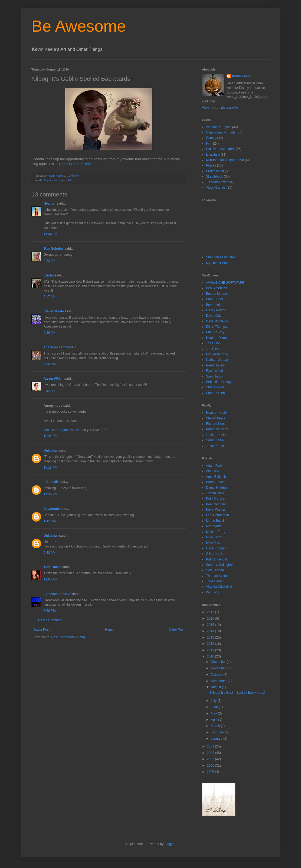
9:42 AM (50, 391)
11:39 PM (50, 494)
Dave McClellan (217, 321)
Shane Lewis (215, 387)
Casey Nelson (216, 310)
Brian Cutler (215, 299)
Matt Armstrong (217, 354)
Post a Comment (50, 620)
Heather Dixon (216, 338)
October (217, 675)
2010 (211, 656)
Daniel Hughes (217, 488)
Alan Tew (212, 471)
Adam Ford (214, 466)
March (216, 726)
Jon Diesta (214, 349)
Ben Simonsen (217, 288)
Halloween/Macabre (220, 149)
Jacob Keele (215, 446)
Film (71, 180)
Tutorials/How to (218, 182)
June (215, 707)
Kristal (49, 275)
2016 (211, 619)
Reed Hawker (216, 365)
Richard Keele (216, 424)
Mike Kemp (214, 537)
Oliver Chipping (217, 548)
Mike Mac (213, 543)
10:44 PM (50, 436)
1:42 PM (50, 521)
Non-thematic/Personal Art (225, 160)
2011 (211, 650)
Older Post (177, 630)
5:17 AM (50, 297)
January (217, 739)
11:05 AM (50, 579)
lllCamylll (51, 482)
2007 (211, 759)
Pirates (211, 165)
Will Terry (213, 592)
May (214, 713)
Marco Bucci (215, 521)
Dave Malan (215, 316)
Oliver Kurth (215, 554)
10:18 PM (50, 468)
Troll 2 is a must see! (74, 164)
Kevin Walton (215, 510)
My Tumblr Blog (217, 263)
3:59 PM (50, 611)
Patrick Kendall (217, 559)
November (219, 668)
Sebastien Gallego (219, 382)
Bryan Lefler (215, 305)
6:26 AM (50, 333)
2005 (211, 772)
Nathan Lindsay (217, 360)
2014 (211, 631)
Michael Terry (216, 532)
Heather (50, 203)
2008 (211, 753)
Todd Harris (214, 581)
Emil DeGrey (215, 332)
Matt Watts (214, 526)
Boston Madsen (217, 294)
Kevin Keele (241, 76)
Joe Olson (213, 343)
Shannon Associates (221, 257)
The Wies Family (56, 347)
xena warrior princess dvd (62, 430)
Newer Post (41, 630)
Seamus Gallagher (219, 565)
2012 (211, 644)
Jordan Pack (215, 493)
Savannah (51, 509)
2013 (211, 637)
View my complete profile (220, 108)
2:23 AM (50, 261)
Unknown (51, 450)
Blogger (170, 844)
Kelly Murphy (215, 499)
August (216, 687)
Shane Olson (215, 393)
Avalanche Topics (55, 180)
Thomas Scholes (218, 576)
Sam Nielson (215, 376)
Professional (215, 171)
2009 (211, 746)
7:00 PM (50, 364)
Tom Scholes (54, 249)
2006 (211, 766)
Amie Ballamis (216, 477)
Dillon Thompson (218, 327)
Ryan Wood (214, 371)
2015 (211, 625)
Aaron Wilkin (53, 379)
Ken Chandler (216, 504)
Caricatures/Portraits (221, 132)
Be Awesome (79, 26)
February (218, 732)
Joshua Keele (216, 435)
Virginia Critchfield (219, 587)
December (219, 662)
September (219, 681)
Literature (213, 155)
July (214, 701)
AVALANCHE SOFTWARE (225, 283)
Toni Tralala (53, 567)
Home (109, 630)
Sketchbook (215, 176)
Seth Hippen (215, 570)
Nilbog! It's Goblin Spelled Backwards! (237, 693)
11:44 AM (50, 234)
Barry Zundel (215, 482)
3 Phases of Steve (57, 594)
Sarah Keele (215, 440)
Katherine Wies (217, 429)
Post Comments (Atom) (68, 637)
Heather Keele (216, 413)
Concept (212, 138)
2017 (211, 612)
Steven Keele (54, 311)
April (215, 720)
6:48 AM (50, 553)
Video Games (216, 188)
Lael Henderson (217, 515)
